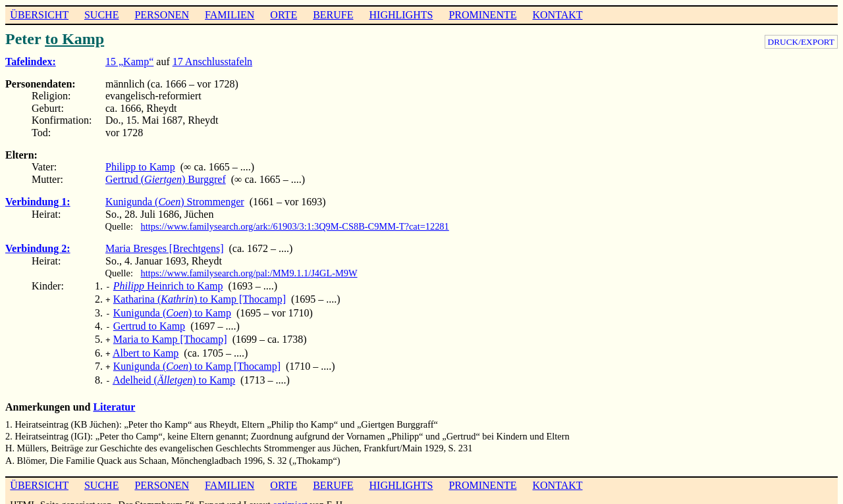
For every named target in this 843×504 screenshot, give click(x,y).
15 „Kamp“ (129, 62)
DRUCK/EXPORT (801, 42)
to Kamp (74, 39)
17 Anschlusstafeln (212, 62)
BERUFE (333, 15)
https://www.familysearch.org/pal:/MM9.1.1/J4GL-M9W (249, 273)
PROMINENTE (482, 15)
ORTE (284, 15)
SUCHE (101, 15)
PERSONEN (162, 15)
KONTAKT (557, 15)
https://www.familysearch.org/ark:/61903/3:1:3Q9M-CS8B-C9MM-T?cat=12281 (295, 226)
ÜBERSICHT (39, 15)
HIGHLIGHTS (401, 15)
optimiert (290, 494)
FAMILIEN (230, 15)
